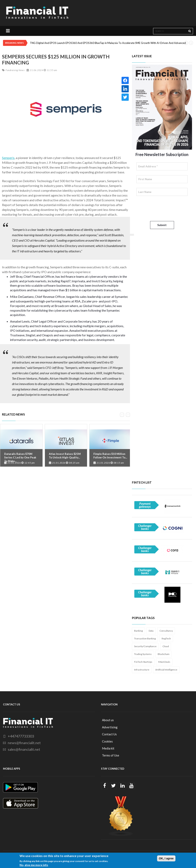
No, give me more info (34, 865)
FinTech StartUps (143, 662)
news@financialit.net (24, 743)
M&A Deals (164, 662)
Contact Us (109, 734)
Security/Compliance (145, 646)
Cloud (166, 646)
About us (108, 720)
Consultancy (166, 631)
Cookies (107, 741)
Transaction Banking (145, 638)
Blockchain (164, 654)
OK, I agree (166, 858)
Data (151, 631)
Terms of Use (111, 755)
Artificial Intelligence (166, 670)
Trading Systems (143, 654)
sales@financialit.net (24, 749)
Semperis (8, 158)
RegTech (166, 638)
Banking (138, 631)
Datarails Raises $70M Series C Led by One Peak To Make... (20, 457)
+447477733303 (21, 736)
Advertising (110, 727)
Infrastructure (142, 670)
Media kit (108, 748)
